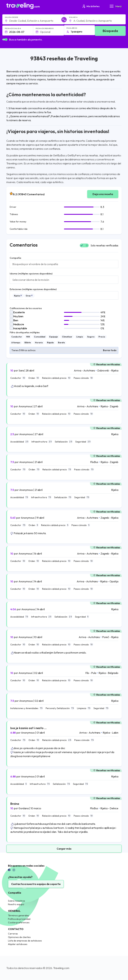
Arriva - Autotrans (84, 370)
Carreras (13, 934)
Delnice (114, 808)
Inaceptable (20, 328)
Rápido (50, 343)
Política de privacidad (19, 919)
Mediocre (19, 324)
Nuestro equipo (16, 904)
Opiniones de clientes (19, 937)
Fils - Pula (91, 673)
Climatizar (67, 337)
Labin (115, 733)
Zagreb (114, 406)
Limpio (80, 337)
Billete (28, 343)
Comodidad (40, 337)
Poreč (106, 637)
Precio (102, 337)
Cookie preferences (19, 922)
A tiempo (16, 343)
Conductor (17, 337)
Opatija (114, 581)
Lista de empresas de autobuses (25, 941)
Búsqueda (110, 31)
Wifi (28, 337)
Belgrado (113, 673)
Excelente (19, 312)
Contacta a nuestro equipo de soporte (36, 884)
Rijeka (18, 296)
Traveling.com (61, 968)
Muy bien (18, 316)
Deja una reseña (103, 194)
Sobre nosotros (16, 901)
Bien (16, 320)
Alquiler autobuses (18, 944)
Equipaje (54, 337)
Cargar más (64, 849)
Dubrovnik (103, 370)
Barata (61, 343)
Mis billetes (91, 6)
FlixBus (94, 462)
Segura (91, 337)
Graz (29, 296)
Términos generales (18, 915)
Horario (39, 343)
